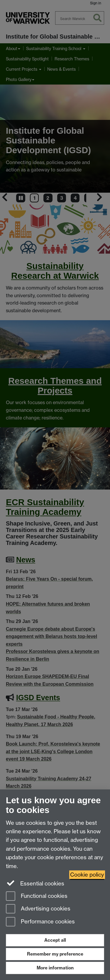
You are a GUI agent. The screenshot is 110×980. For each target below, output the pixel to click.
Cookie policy (87, 875)
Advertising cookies (38, 909)
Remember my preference (55, 954)
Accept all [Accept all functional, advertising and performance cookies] (55, 940)
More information (55, 968)
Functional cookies (37, 896)
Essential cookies (35, 883)
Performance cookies (40, 922)
